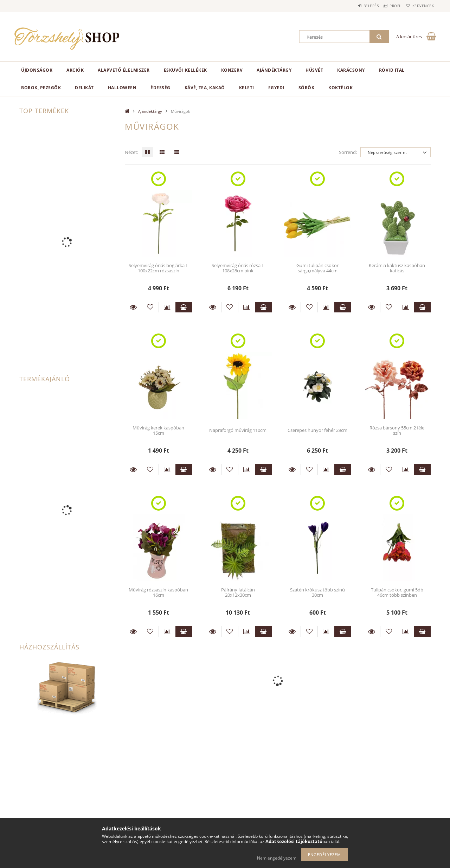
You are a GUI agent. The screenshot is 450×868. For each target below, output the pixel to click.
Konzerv (232, 70)
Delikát (84, 88)
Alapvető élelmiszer (124, 70)
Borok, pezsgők (41, 88)
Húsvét (314, 70)
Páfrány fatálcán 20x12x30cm (238, 592)
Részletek (133, 307)
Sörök (307, 88)
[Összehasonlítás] (167, 307)
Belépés (355, 6)
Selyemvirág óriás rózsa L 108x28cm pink (238, 268)
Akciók (75, 70)
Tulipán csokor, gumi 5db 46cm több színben (397, 592)
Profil (386, 6)
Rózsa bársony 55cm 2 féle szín (397, 430)
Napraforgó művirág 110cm (238, 430)
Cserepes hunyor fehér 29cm (317, 430)
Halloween (122, 88)
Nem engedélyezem (277, 858)
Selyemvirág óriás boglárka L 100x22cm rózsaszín (158, 268)
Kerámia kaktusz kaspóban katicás (397, 268)
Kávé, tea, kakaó (205, 88)
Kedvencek (420, 6)
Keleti (247, 88)
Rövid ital (392, 70)
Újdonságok (37, 70)
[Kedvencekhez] (150, 307)
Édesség (160, 88)
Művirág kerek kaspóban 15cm (158, 430)
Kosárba (184, 307)
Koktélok (340, 88)
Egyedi (276, 88)
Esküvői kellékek (185, 70)
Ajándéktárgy (274, 70)
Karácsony (351, 70)
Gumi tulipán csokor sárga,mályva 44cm (317, 268)
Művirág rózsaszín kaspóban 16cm (158, 592)
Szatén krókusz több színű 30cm (317, 592)
